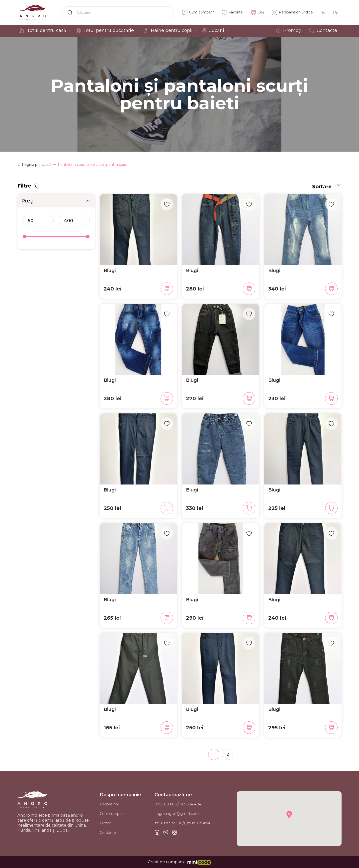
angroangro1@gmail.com (177, 814)
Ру (335, 12)
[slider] (24, 237)
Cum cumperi (112, 814)
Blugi (110, 271)
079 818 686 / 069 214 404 (178, 804)
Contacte (108, 833)
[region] (56, 223)
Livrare (105, 823)
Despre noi (109, 804)
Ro (323, 12)
